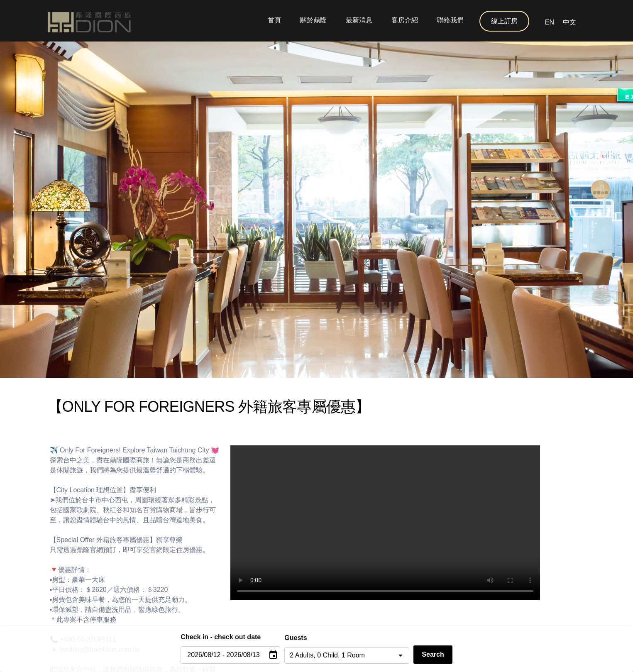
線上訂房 (504, 21)
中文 (569, 22)
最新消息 (359, 20)
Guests (296, 638)
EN (550, 22)
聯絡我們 (450, 20)
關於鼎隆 (313, 20)
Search (433, 654)
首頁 (274, 20)
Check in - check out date (221, 637)
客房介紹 (405, 20)
